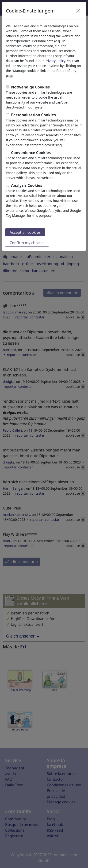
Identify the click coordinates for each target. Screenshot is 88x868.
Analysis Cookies (27, 185)
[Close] (78, 11)
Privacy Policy (55, 61)
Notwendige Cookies (30, 87)
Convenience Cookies (31, 153)
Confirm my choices (27, 243)
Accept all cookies (25, 232)
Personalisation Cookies (33, 115)
